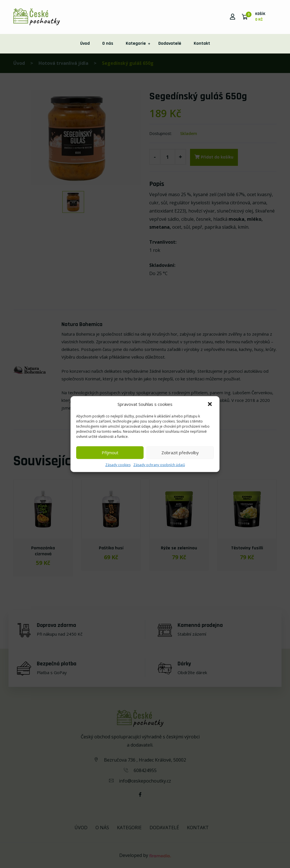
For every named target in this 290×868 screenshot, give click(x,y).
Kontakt (202, 43)
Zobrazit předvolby (180, 453)
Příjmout (110, 453)
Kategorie (136, 43)
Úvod (85, 43)
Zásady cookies (118, 465)
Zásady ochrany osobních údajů (159, 465)
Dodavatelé (170, 43)
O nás (108, 43)
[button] (210, 404)
